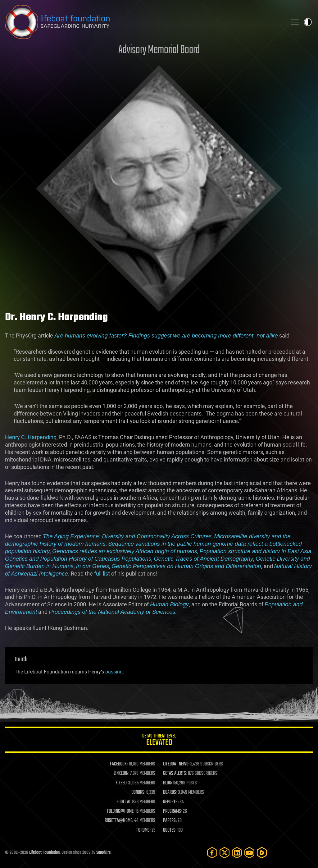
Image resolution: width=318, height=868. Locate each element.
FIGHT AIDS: (126, 802)
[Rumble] (262, 853)
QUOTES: (170, 830)
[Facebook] (212, 853)
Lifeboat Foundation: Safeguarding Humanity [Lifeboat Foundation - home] (143, 22)
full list (102, 574)
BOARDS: (170, 792)
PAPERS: (170, 821)
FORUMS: (143, 830)
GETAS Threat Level (159, 741)
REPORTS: (171, 802)
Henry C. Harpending (31, 437)
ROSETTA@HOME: (119, 821)
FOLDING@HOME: (121, 811)
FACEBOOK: (119, 764)
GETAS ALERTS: (175, 774)
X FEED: (121, 783)
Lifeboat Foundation (44, 853)
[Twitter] (225, 853)
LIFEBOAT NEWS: (176, 764)
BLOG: (168, 783)
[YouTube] (249, 853)
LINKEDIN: (121, 774)
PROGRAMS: (173, 811)
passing (114, 672)
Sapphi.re (103, 853)
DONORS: (138, 792)
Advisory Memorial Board (159, 50)
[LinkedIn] (237, 853)
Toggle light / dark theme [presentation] (308, 22)
